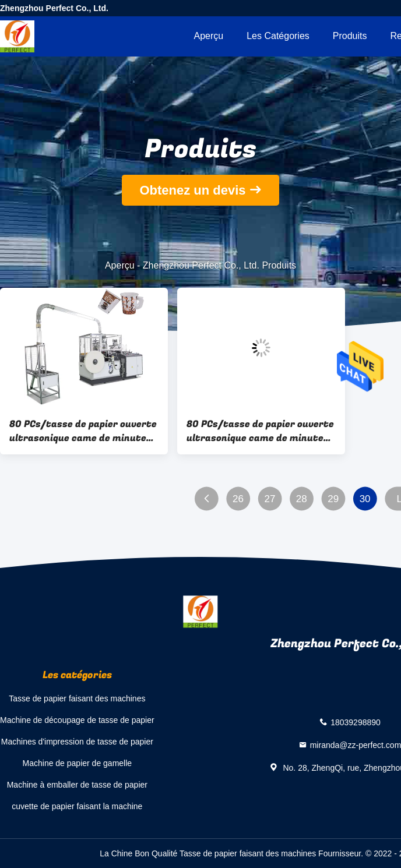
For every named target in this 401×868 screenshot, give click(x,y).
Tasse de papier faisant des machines (77, 698)
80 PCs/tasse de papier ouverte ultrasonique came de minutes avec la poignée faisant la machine (83, 431)
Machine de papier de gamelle (78, 763)
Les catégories (278, 36)
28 (302, 499)
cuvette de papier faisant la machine (77, 806)
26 (238, 499)
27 (270, 499)
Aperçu (208, 36)
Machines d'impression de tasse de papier (77, 742)
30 (365, 499)
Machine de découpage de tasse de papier (77, 720)
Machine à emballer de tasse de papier (77, 785)
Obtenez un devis (192, 190)
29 (333, 499)
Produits (350, 36)
